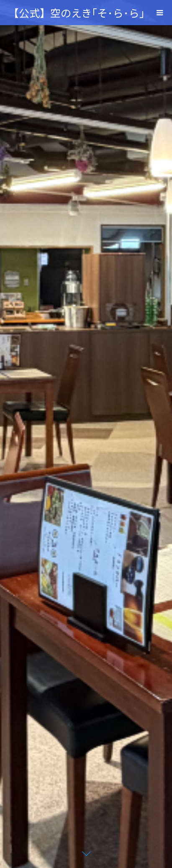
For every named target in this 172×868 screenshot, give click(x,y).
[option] (86, 434)
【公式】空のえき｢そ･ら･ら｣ (77, 13)
